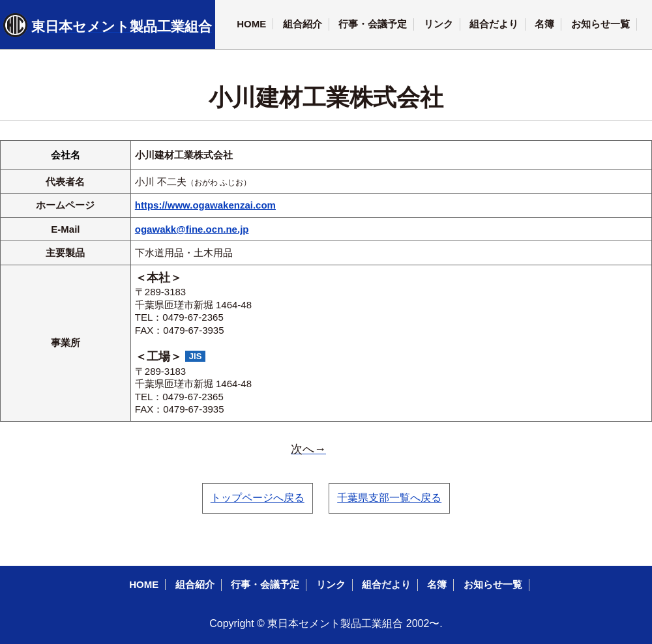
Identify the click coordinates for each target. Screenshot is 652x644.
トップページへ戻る (258, 498)
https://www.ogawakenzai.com (205, 205)
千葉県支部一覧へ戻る (389, 498)
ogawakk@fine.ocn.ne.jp (192, 229)
